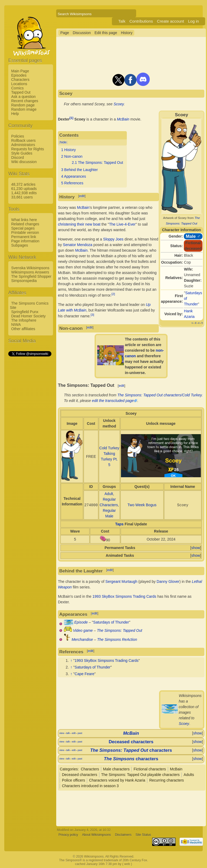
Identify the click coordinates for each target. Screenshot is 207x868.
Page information (25, 241)
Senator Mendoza (78, 245)
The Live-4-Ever (122, 224)
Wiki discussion (24, 162)
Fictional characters (150, 769)
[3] (92, 315)
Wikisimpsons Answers (30, 272)
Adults (189, 775)
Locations (19, 84)
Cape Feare (84, 674)
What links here (24, 220)
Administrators (23, 145)
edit (82, 196)
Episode (81, 622)
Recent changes (25, 101)
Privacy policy (68, 835)
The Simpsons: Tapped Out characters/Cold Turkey (160, 395)
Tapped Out (21, 92)
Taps (119, 524)
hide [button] (63, 142)
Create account (171, 21)
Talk (122, 21)
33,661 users (22, 197)
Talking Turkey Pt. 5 (109, 459)
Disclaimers (123, 835)
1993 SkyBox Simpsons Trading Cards (124, 596)
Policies (18, 136)
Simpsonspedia (24, 281)
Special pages (23, 228)
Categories (69, 769)
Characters (20, 80)
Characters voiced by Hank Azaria (117, 780)
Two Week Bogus (142, 505)
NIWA (16, 325)
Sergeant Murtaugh (121, 582)
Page (65, 33)
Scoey (119, 104)
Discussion (82, 33)
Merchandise (82, 639)
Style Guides (22, 153)
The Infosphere (24, 320)
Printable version (25, 232)
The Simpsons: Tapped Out (120, 630)
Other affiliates (23, 329)
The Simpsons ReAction (117, 639)
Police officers (73, 780)
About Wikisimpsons (96, 835)
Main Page (20, 71)
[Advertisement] (30, 437)
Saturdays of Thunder (111, 622)
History (127, 33)
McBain (123, 119)
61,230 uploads (24, 189)
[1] (71, 118)
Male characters (116, 769)
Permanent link (24, 237)
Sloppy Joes (113, 239)
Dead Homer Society (28, 316)
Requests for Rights (28, 149)
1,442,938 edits (24, 193)
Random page (23, 105)
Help (15, 114)
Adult (109, 494)
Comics (17, 88)
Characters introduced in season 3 (90, 786)
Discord (17, 157)
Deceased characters (131, 742)
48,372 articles (23, 184)
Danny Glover (168, 582)
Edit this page (106, 33)
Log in (194, 21)
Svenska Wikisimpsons (30, 268)
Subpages (20, 245)
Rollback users (23, 140)
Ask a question (23, 97)
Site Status (143, 835)
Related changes (25, 224)
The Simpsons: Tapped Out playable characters (141, 775)
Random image (24, 109)
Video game (83, 630)
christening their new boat (79, 224)
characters (131, 750)
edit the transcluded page (113, 401)
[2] (113, 294)
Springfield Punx (25, 312)
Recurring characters (167, 780)
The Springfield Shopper (31, 276)
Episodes (19, 75)
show (196, 548)
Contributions (141, 21)
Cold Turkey (109, 448)
